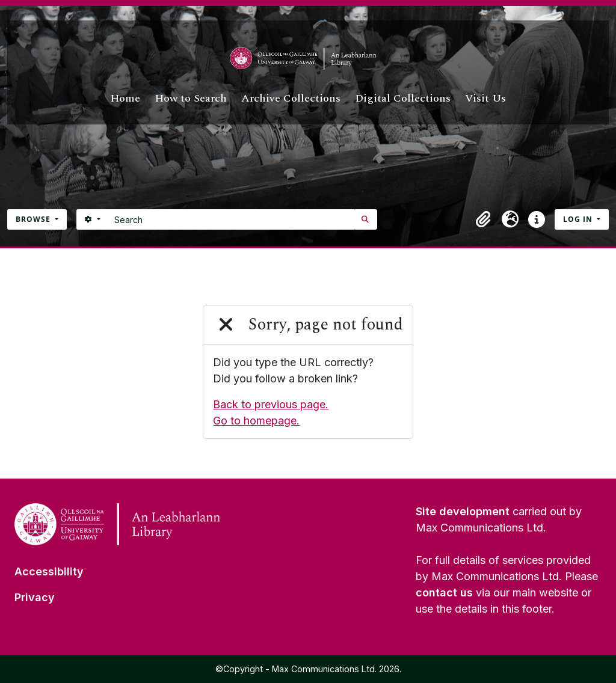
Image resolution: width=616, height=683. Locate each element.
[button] (484, 219)
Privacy (35, 597)
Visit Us (485, 98)
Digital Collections (403, 98)
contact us (444, 593)
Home (125, 98)
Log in (579, 219)
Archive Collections (291, 98)
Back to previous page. (271, 404)
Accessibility (49, 571)
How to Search (191, 98)
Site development (463, 511)
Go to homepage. (256, 421)
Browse (34, 219)
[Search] (231, 219)
